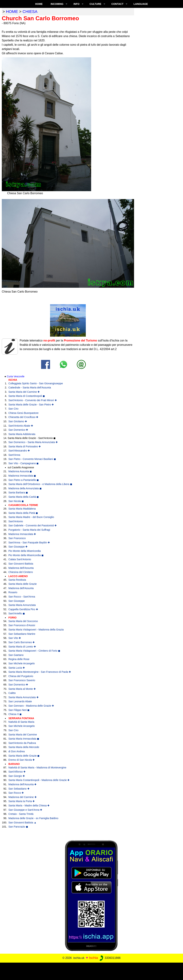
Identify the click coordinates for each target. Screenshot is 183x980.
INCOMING (57, 4)
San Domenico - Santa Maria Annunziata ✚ (33, 442)
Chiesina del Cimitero (21, 572)
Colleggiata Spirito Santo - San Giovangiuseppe (36, 383)
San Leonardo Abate (20, 701)
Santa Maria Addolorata (22, 434)
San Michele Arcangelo (22, 663)
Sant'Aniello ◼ (17, 613)
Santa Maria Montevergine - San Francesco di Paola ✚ (40, 672)
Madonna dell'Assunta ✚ (22, 784)
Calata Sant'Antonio (20, 559)
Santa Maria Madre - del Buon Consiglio (31, 517)
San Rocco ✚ (16, 793)
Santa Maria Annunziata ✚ (24, 697)
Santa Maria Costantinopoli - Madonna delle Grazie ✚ (39, 780)
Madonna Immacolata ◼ (22, 476)
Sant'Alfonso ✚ (17, 772)
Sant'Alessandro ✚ (19, 451)
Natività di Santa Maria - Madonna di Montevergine (37, 768)
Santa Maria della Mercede (24, 747)
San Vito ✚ (15, 638)
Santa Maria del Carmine (23, 735)
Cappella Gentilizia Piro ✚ (23, 609)
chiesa (30, 12)
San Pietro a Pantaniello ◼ (24, 480)
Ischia (93, 958)
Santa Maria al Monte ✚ (22, 689)
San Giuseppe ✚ (18, 547)
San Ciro (13, 409)
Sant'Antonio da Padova (22, 743)
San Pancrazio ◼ (18, 827)
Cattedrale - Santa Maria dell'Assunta (30, 388)
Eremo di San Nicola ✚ (22, 760)
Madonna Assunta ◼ (20, 471)
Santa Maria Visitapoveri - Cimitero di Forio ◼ (34, 651)
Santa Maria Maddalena (22, 509)
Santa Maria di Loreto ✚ (22, 647)
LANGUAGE (141, 4)
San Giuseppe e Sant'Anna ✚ (25, 810)
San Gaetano (16, 655)
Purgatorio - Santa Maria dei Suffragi (29, 530)
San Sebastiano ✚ (19, 789)
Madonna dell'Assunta (21, 568)
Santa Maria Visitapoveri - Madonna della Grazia (36, 630)
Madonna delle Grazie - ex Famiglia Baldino (33, 818)
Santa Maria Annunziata (22, 605)
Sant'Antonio (16, 521)
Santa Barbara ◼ (18, 493)
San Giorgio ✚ (17, 776)
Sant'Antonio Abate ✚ (21, 426)
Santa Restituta (17, 580)
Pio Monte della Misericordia (25, 551)
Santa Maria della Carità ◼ (24, 497)
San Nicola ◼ (16, 501)
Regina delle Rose (19, 659)
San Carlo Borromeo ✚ (22, 642)
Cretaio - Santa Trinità (21, 814)
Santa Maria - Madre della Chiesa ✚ (29, 805)
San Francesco (17, 538)
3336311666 (110, 958)
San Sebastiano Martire (22, 634)
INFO (76, 4)
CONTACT (117, 4)
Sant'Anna (14, 455)
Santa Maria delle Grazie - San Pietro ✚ (31, 405)
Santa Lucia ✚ (17, 668)
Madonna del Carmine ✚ (23, 797)
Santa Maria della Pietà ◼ (23, 513)
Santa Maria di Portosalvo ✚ (25, 446)
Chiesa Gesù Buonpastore (24, 413)
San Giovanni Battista (21, 564)
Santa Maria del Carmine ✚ (24, 392)
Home (39, 4)
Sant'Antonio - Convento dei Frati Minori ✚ (33, 400)
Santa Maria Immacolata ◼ (24, 739)
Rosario (13, 592)
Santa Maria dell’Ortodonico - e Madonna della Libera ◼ (40, 484)
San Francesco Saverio (22, 680)
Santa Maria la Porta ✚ (22, 801)
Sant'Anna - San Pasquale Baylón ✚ (29, 542)
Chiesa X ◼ (15, 714)
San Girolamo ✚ (18, 421)
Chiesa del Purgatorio (21, 676)
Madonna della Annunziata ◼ (25, 488)
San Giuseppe (17, 601)
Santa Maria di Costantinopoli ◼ (27, 396)
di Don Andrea (17, 751)
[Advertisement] (91, 971)
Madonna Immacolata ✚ (22, 534)
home (12, 12)
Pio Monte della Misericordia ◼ (26, 555)
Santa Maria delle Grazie (23, 584)
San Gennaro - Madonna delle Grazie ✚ (31, 706)
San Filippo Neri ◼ (19, 710)
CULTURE (95, 4)
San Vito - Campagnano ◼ (24, 463)
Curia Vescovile (16, 376)
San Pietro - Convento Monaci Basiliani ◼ (32, 459)
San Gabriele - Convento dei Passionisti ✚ (33, 525)
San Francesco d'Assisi (22, 625)
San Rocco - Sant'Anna (22, 597)
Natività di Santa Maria (21, 722)
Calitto (12, 693)
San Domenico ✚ (18, 430)
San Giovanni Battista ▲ (22, 823)
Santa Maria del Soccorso (23, 621)
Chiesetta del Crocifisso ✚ (23, 417)
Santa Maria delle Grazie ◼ (24, 756)
